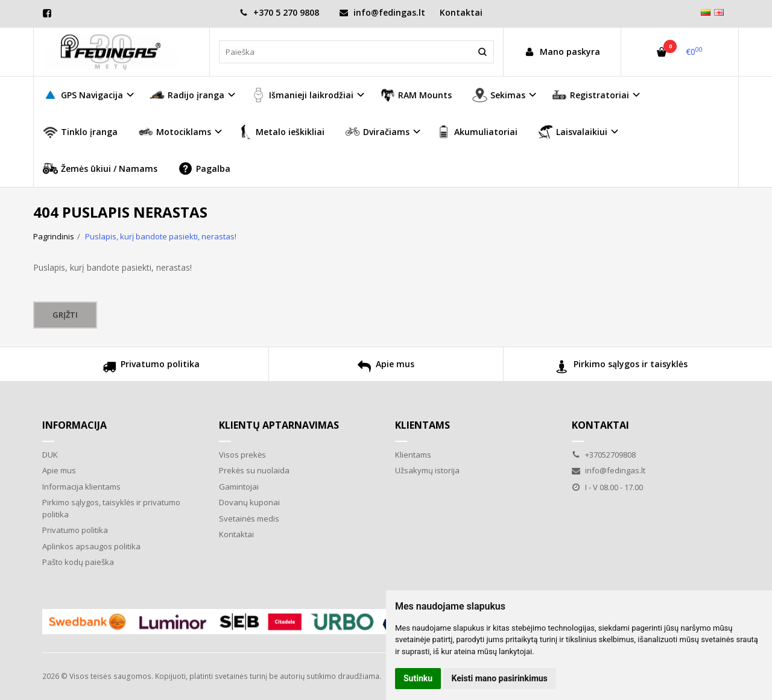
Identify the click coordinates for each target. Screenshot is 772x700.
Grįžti (65, 315)
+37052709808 (604, 455)
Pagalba (204, 169)
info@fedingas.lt (382, 12)
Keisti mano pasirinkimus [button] (500, 678)
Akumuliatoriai (477, 132)
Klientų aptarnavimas (279, 425)
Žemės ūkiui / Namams (100, 169)
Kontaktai (461, 12)
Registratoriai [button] (590, 95)
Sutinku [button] (418, 678)
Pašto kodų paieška (78, 562)
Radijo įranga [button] (187, 95)
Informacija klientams (81, 487)
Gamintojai (239, 487)
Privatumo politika (151, 368)
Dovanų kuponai (249, 502)
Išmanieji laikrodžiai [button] (302, 95)
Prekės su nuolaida (254, 470)
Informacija (74, 425)
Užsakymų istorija (427, 470)
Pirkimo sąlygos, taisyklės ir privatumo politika (111, 508)
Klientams (422, 425)
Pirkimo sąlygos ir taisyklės (622, 368)
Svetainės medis (249, 519)
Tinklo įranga (80, 132)
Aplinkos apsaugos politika (91, 546)
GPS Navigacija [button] (83, 95)
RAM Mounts (416, 95)
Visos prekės (242, 455)
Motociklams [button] (175, 132)
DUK (50, 455)
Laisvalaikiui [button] (573, 132)
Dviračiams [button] (377, 132)
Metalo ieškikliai (281, 132)
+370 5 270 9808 (279, 12)
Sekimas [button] (499, 95)
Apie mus (386, 368)
